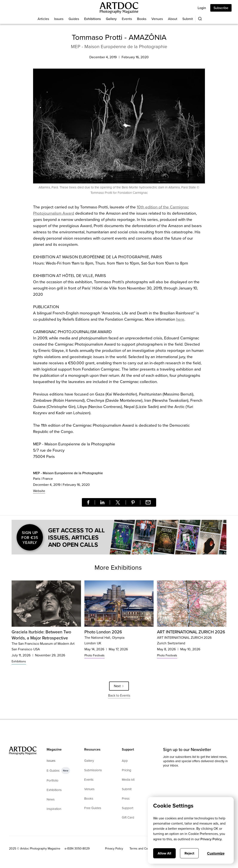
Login (202, 8)
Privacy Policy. (211, 839)
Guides (74, 19)
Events (127, 19)
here (180, 319)
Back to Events (119, 695)
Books (142, 19)
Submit (188, 19)
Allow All (164, 853)
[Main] (119, 8)
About (173, 19)
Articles (43, 19)
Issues (59, 19)
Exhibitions (92, 19)
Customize (216, 853)
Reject (189, 853)
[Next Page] (119, 686)
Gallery (111, 19)
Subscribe (221, 8)
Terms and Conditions (144, 849)
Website (39, 491)
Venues (157, 19)
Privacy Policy (114, 849)
